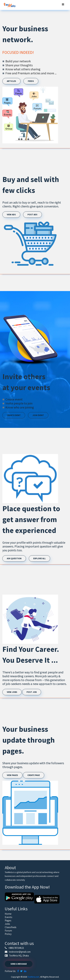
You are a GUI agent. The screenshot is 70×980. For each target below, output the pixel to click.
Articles (11, 81)
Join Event (38, 415)
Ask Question (14, 558)
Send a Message (19, 964)
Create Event (14, 415)
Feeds (31, 81)
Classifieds (11, 927)
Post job (32, 692)
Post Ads (32, 215)
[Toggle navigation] (63, 5)
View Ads (11, 215)
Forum (8, 931)
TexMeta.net (33, 977)
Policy (8, 934)
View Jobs (12, 692)
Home (8, 914)
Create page (34, 775)
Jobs (7, 924)
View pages (12, 775)
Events (9, 917)
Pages (8, 920)
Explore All (39, 558)
